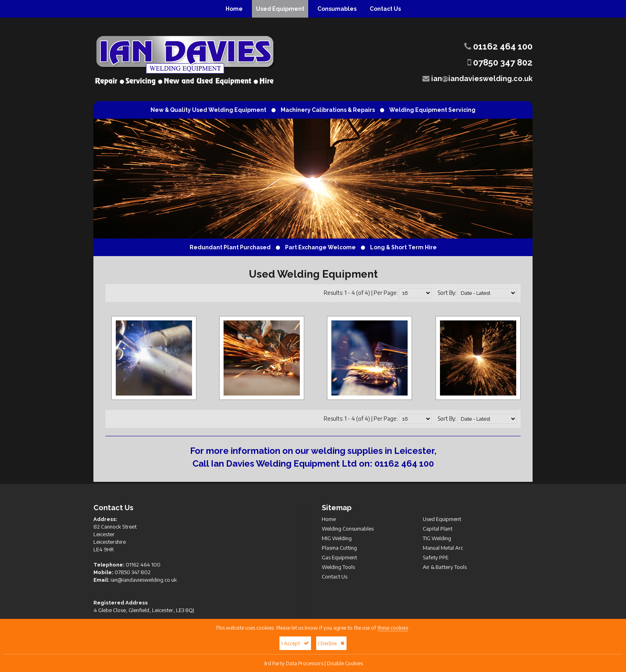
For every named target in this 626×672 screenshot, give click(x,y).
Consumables (337, 9)
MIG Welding (337, 538)
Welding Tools (338, 567)
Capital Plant (438, 529)
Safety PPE (436, 557)
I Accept (295, 643)
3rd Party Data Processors (293, 663)
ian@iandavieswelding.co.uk (477, 79)
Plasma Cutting (339, 548)
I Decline (331, 643)
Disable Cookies (345, 663)
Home (234, 9)
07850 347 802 (500, 62)
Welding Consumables (348, 529)
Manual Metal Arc (443, 548)
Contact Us (385, 9)
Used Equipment (280, 9)
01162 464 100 (498, 46)
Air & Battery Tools (445, 567)
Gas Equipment (339, 557)
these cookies (393, 628)
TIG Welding (437, 538)
